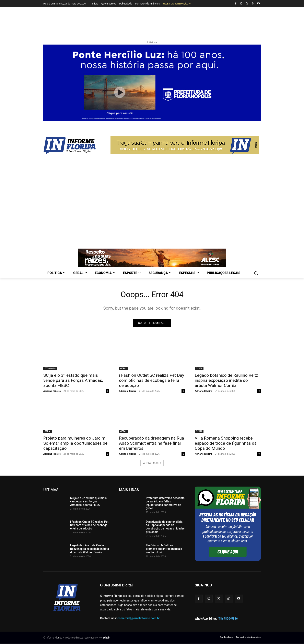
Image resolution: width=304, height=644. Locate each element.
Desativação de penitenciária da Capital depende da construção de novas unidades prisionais (165, 527)
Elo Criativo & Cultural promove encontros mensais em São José (164, 549)
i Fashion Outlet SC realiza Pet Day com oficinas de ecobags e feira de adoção (152, 381)
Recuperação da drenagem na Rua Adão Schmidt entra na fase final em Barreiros (151, 444)
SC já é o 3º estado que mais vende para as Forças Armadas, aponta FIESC (73, 381)
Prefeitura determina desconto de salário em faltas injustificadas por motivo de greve (165, 503)
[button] (256, 273)
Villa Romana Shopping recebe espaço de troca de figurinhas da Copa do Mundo (226, 444)
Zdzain (106, 638)
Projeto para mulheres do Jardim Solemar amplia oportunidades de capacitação (75, 444)
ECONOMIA (50, 369)
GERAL (123, 369)
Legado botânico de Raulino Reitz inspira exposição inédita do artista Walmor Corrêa (226, 381)
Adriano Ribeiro (52, 391)
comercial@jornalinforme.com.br (139, 619)
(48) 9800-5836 (228, 619)
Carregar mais (152, 463)
